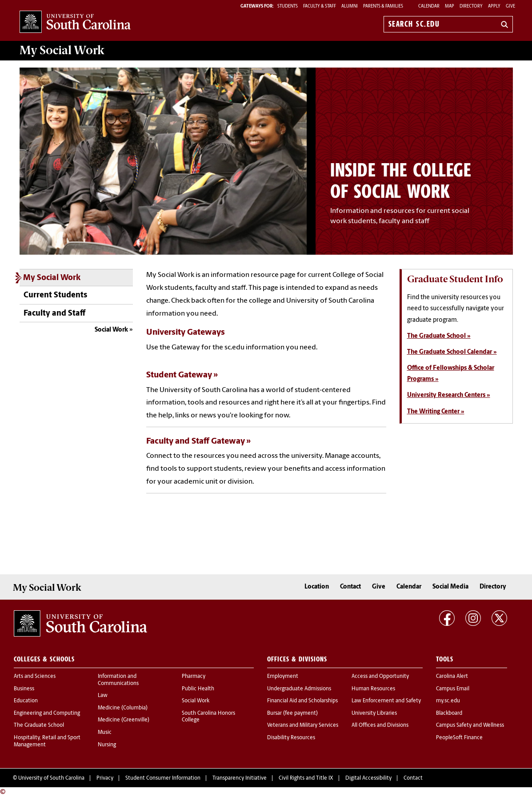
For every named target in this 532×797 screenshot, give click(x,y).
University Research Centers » (449, 395)
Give (510, 6)
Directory (471, 6)
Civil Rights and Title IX (306, 778)
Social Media (450, 587)
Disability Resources (291, 738)
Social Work (111, 330)
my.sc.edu (448, 701)
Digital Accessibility (368, 778)
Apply (494, 6)
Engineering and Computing (47, 713)
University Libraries (374, 713)
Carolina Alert (452, 677)
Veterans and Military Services (303, 725)
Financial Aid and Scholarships (302, 701)
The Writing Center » (436, 412)
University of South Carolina (51, 778)
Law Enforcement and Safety (386, 701)
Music (105, 733)
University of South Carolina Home (75, 22)
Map (450, 6)
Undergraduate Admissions (299, 689)
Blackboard (449, 713)
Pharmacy (194, 677)
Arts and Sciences (35, 677)
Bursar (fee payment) (292, 713)
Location (317, 587)
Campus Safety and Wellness (470, 725)
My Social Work (52, 278)
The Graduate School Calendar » (452, 352)
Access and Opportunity (380, 677)
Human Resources (373, 689)
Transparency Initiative (240, 778)
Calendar (429, 6)
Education (26, 701)
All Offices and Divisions (380, 725)
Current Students (55, 295)
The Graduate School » (439, 336)
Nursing (107, 745)
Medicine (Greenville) (124, 720)
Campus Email (453, 689)
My (62, 50)
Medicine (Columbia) (123, 708)
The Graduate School (39, 725)
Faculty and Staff (54, 314)
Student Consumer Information (163, 778)
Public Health (198, 689)
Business (24, 689)
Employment (283, 677)
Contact (350, 587)
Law (103, 696)
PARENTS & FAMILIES (383, 6)
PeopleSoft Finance (459, 738)
